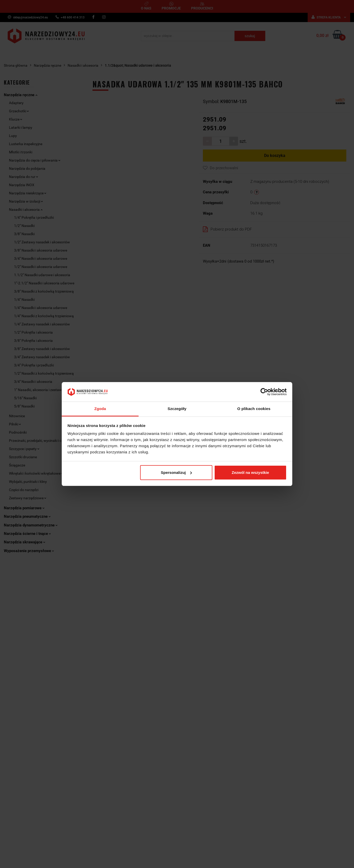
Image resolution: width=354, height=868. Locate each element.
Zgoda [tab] (100, 409)
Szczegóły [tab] (177, 409)
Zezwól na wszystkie (250, 472)
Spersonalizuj (176, 472)
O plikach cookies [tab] (254, 409)
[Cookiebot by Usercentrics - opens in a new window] (264, 392)
